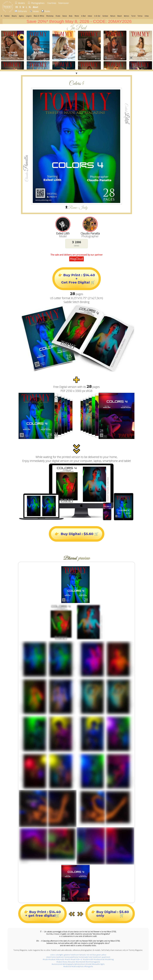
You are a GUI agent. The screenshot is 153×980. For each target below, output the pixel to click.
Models (22, 3)
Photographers (38, 3)
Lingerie (29, 16)
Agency (21, 16)
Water (77, 16)
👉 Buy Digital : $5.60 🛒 (77, 534)
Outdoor (105, 16)
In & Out (97, 16)
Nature (113, 16)
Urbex (147, 16)
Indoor (90, 16)
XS (17, 7)
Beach (120, 16)
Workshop (50, 16)
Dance (65, 16)
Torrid (133, 16)
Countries (52, 3)
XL (30, 7)
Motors (127, 16)
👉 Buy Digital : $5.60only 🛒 (110, 914)
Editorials (21, 11)
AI (1, 16)
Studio (58, 16)
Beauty (14, 16)
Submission (64, 3)
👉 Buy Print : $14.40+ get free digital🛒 (42, 914)
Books (46, 11)
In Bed (83, 16)
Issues (34, 11)
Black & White (39, 16)
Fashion (7, 16)
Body (71, 16)
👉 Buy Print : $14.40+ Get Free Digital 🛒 (77, 279)
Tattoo (140, 16)
